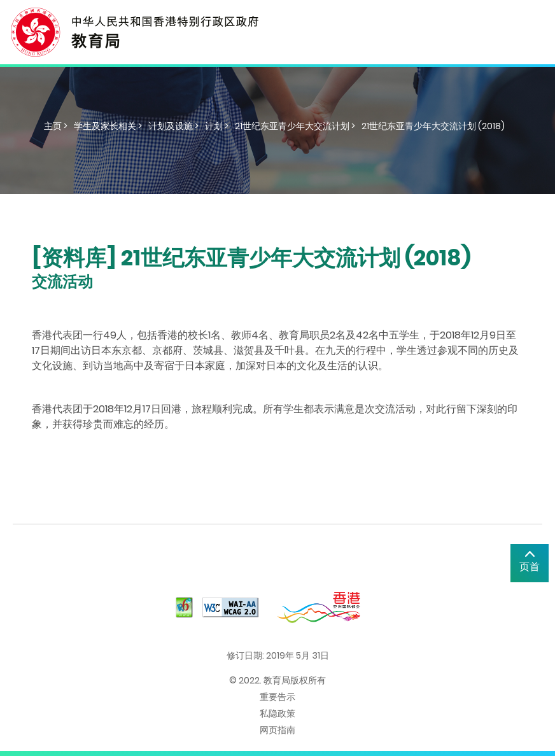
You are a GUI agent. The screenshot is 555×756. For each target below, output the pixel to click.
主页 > (56, 126)
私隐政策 (277, 713)
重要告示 (277, 697)
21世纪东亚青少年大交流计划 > (295, 126)
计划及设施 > (173, 126)
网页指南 (277, 730)
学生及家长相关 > (108, 126)
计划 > (217, 126)
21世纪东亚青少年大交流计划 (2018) (433, 126)
